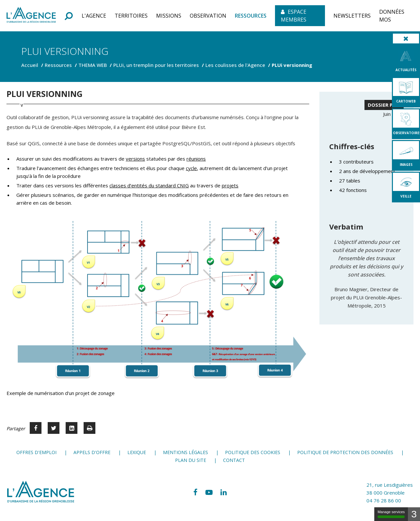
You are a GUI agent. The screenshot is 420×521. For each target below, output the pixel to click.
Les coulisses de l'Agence (235, 65)
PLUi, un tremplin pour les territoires (156, 65)
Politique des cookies (253, 452)
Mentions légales (186, 452)
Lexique (137, 452)
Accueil (30, 65)
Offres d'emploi (36, 452)
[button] (94, 16)
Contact (234, 460)
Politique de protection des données (345, 452)
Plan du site (191, 460)
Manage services (391, 514)
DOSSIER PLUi (384, 105)
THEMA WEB (93, 65)
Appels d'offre (92, 452)
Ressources (58, 65)
